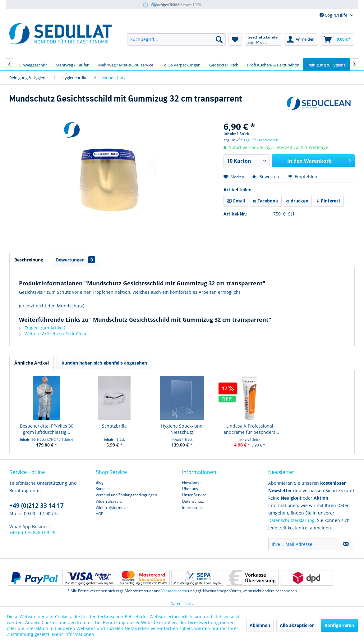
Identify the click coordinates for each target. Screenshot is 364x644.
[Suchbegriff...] (176, 39)
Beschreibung (29, 260)
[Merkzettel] (235, 39)
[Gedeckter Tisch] (224, 64)
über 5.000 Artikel (171, 5)
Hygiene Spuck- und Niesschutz (182, 429)
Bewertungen (76, 260)
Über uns (190, 489)
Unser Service (194, 495)
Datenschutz (193, 501)
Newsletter (192, 482)
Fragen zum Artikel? (42, 328)
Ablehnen (260, 625)
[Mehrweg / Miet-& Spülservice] (126, 64)
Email (236, 201)
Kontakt (102, 489)
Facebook (266, 201)
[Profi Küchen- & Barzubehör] (273, 64)
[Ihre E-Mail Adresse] (303, 544)
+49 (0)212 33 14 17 (37, 506)
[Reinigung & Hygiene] (327, 64)
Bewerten (266, 177)
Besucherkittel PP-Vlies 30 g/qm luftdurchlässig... (47, 429)
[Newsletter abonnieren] (346, 544)
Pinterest (328, 201)
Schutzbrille (114, 426)
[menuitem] (176, 39)
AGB (100, 514)
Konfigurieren (339, 625)
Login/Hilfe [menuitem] (334, 15)
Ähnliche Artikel (32, 363)
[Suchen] (219, 39)
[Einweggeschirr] (33, 64)
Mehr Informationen (73, 634)
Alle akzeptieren (297, 625)
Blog (100, 482)
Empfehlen (303, 177)
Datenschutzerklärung (291, 520)
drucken (297, 201)
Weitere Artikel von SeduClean (53, 334)
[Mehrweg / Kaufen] (73, 64)
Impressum (192, 508)
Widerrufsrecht (109, 501)
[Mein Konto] (301, 39)
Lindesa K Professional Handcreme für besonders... (250, 429)
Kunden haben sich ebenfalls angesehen (104, 363)
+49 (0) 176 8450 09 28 (32, 532)
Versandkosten (174, 591)
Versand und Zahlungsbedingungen (126, 495)
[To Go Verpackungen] (181, 64)
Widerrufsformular (112, 508)
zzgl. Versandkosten (261, 140)
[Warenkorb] (337, 39)
